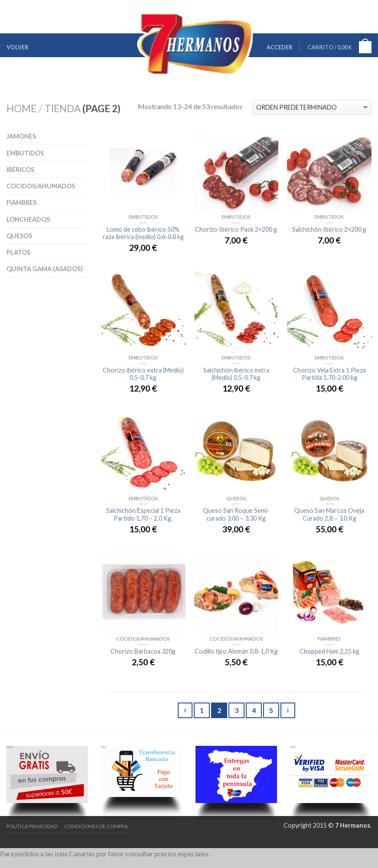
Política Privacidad (32, 826)
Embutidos (25, 153)
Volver (18, 47)
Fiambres (21, 202)
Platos (18, 252)
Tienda (63, 108)
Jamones (21, 136)
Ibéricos (20, 170)
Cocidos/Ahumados (41, 186)
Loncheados (28, 219)
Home (21, 108)
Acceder (280, 47)
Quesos (19, 236)
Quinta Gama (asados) (45, 269)
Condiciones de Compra (96, 826)
